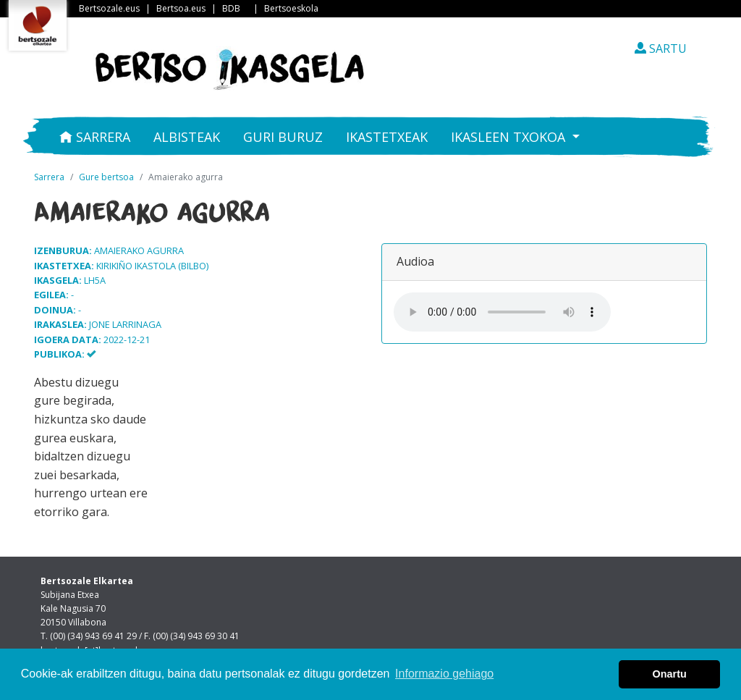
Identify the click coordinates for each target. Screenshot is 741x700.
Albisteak (187, 137)
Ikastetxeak (387, 137)
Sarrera (95, 137)
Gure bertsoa (106, 177)
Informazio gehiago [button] (444, 674)
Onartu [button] (670, 674)
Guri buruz (283, 137)
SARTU (661, 49)
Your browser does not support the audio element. (502, 312)
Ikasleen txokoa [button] (510, 137)
